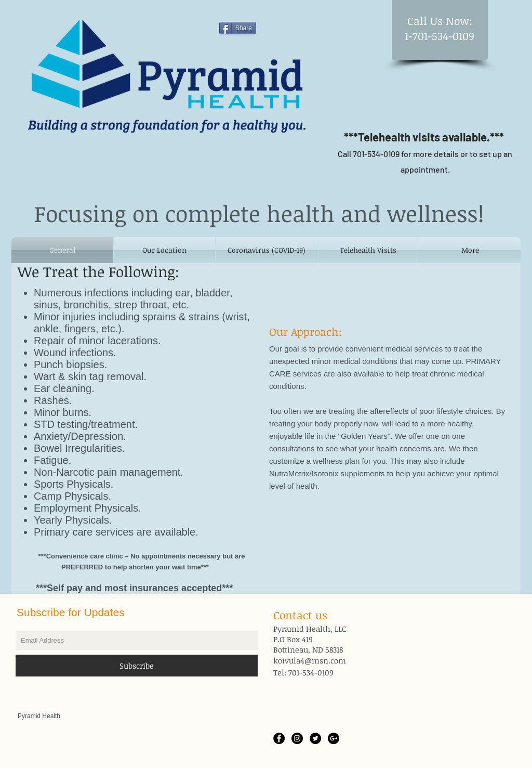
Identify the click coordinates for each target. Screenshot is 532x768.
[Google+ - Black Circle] (334, 738)
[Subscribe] (137, 666)
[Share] (238, 28)
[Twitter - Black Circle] (315, 738)
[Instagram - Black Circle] (297, 738)
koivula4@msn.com (310, 660)
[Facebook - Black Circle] (279, 738)
